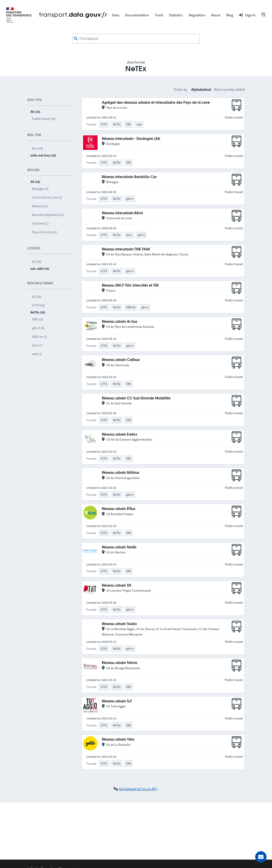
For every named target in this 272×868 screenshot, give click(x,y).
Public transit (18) (44, 119)
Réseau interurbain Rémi (122, 213)
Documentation (137, 15)
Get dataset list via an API (138, 789)
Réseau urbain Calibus (121, 360)
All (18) (37, 262)
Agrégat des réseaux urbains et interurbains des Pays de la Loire (156, 103)
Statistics (176, 15)
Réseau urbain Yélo (118, 740)
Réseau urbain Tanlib (119, 547)
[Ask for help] (261, 857)
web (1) (37, 354)
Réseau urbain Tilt (117, 586)
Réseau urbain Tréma (120, 663)
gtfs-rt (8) (38, 328)
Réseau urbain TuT (117, 701)
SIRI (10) (38, 319)
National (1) (40, 206)
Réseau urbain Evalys (120, 435)
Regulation (197, 15)
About (216, 15)
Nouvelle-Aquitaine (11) (48, 215)
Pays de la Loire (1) (45, 232)
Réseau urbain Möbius (121, 473)
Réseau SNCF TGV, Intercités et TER (130, 286)
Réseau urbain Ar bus (120, 322)
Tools (159, 15)
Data (116, 15)
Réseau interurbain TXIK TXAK (126, 249)
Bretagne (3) (40, 189)
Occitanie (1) (40, 223)
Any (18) (38, 148)
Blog (230, 15)
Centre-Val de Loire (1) (47, 197)
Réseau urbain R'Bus (119, 509)
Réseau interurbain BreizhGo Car (129, 177)
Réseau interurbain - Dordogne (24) (131, 139)
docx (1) (37, 345)
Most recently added (229, 89)
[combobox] (136, 39)
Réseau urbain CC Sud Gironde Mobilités (136, 398)
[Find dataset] (136, 39)
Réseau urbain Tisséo (119, 624)
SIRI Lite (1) (40, 337)
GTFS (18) (38, 305)
